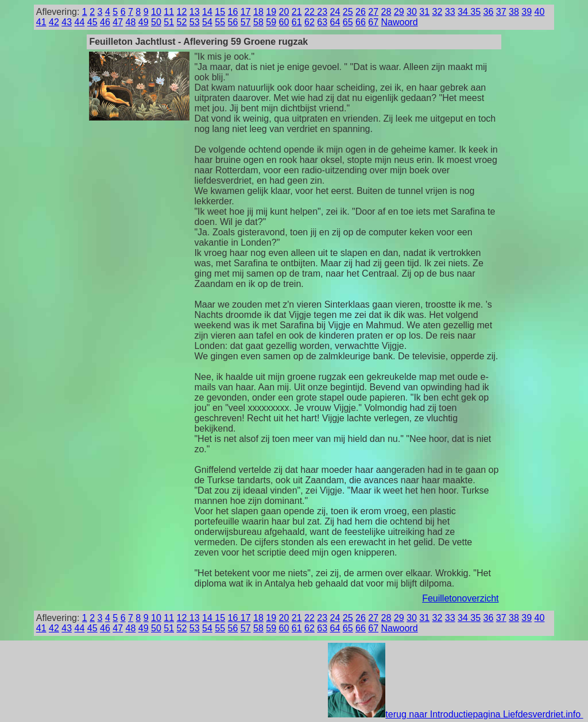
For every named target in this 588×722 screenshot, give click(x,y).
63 (322, 22)
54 (207, 22)
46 (105, 22)
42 (54, 22)
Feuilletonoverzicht (460, 598)
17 (246, 12)
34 (464, 12)
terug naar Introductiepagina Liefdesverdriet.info (455, 714)
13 (195, 12)
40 (540, 12)
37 (501, 12)
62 (310, 22)
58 (258, 22)
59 (271, 22)
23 (322, 12)
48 (131, 22)
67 (373, 22)
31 (424, 12)
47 (118, 22)
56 (233, 22)
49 (144, 22)
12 (182, 12)
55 (220, 22)
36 (489, 12)
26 (361, 12)
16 (233, 12)
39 (527, 12)
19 (271, 12)
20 (284, 12)
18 (258, 12)
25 (348, 12)
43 (67, 22)
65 (348, 22)
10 (156, 12)
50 (156, 22)
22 (311, 12)
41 (41, 22)
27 (373, 12)
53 (195, 22)
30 (412, 12)
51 (169, 22)
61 (297, 22)
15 (220, 12)
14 (207, 12)
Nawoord (400, 22)
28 (386, 12)
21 (297, 12)
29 (399, 12)
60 (284, 22)
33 (450, 12)
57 (246, 22)
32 (438, 12)
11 (169, 12)
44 (80, 22)
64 (335, 22)
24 (335, 12)
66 (361, 22)
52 (182, 22)
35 (475, 12)
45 (92, 22)
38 (514, 12)
